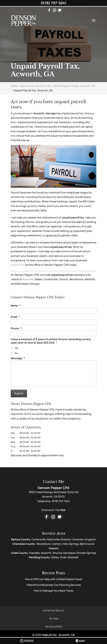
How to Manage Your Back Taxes (53, 591)
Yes (16, 348)
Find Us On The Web (54, 510)
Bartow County (21, 539)
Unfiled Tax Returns (53, 610)
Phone (16, 328)
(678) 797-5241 (53, 3)
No (16, 353)
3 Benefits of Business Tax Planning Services (53, 585)
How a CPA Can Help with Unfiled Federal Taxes (53, 579)
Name (16, 306)
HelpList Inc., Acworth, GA (58, 635)
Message (18, 358)
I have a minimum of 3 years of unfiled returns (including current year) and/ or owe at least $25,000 (51, 341)
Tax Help (54, 618)
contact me (18, 265)
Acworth (28, 279)
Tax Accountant (54, 626)
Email (15, 317)
